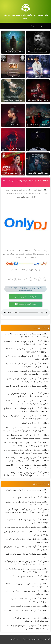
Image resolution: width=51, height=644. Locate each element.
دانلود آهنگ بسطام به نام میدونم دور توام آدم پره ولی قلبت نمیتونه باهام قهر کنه (26, 417)
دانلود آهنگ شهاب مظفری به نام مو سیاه (29, 606)
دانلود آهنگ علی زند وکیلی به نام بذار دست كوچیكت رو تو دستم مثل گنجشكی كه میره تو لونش (26, 474)
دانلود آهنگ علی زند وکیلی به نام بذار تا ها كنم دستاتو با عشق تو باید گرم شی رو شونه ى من (27, 459)
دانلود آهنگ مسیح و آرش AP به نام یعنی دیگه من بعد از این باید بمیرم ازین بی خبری (27, 563)
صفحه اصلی (45, 26)
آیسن (10, 194)
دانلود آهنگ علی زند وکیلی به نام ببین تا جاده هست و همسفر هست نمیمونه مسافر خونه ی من (27, 437)
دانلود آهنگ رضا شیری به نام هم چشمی (29, 497)
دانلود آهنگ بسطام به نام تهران (33, 423)
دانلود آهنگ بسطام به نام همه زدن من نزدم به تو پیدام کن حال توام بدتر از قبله (26, 380)
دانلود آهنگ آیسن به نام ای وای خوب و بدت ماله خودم (26, 182)
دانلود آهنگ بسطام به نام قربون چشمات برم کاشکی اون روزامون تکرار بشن (28, 373)
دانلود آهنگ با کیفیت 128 (26, 304)
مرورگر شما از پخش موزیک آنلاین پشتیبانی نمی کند (26, 313)
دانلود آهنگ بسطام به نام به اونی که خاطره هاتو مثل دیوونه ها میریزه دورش (27, 350)
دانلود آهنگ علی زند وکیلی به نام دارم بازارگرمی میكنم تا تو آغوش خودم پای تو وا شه (27, 466)
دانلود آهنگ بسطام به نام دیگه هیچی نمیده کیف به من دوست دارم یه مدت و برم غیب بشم (26, 402)
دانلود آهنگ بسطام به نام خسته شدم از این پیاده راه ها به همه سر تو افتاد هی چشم (26, 395)
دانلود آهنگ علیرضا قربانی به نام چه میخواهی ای (26, 527)
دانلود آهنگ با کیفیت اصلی (26, 297)
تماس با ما (33, 26)
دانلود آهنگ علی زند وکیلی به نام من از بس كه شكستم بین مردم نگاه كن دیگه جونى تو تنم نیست (26, 429)
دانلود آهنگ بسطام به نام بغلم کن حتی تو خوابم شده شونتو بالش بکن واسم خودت (26, 410)
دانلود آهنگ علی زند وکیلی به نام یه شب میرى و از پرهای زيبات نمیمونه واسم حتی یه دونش (26, 452)
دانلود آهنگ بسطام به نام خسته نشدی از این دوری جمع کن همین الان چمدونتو (26, 343)
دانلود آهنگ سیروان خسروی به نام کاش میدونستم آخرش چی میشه (30, 620)
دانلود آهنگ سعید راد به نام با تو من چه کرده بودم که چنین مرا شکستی (28, 627)
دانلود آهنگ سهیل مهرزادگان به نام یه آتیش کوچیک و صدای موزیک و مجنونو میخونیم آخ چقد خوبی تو (27, 512)
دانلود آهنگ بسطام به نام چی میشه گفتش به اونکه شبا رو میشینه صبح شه (27, 365)
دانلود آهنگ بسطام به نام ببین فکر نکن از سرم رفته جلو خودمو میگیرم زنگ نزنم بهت (27, 387)
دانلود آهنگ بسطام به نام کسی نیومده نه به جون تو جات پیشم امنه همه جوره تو (26, 335)
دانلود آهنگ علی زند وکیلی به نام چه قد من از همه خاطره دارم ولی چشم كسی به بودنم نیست (26, 444)
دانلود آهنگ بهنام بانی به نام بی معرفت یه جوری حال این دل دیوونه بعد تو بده (26, 570)
